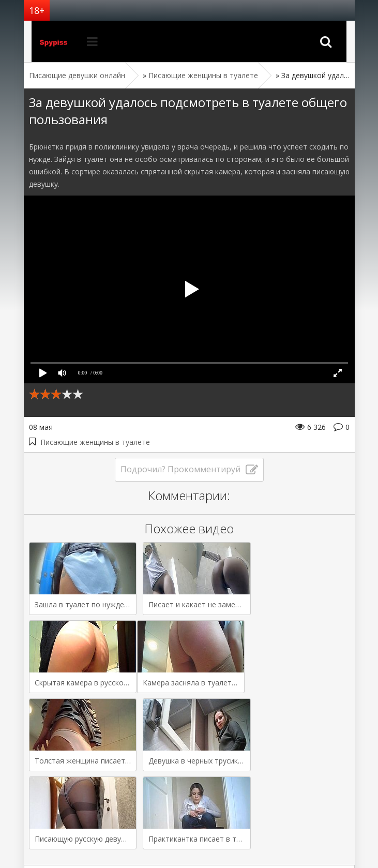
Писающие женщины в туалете (95, 442)
